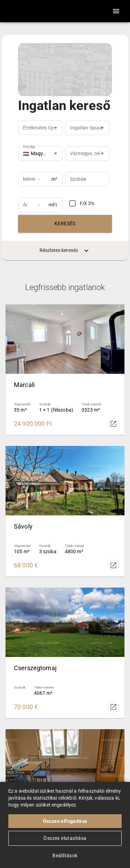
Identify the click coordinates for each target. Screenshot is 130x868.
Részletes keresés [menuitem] (65, 251)
